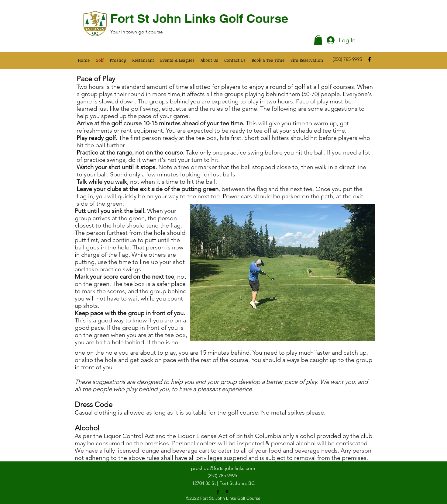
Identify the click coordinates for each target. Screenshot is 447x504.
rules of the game (234, 109)
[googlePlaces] (227, 492)
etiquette (174, 109)
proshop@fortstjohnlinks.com (223, 468)
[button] (318, 40)
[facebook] (370, 59)
